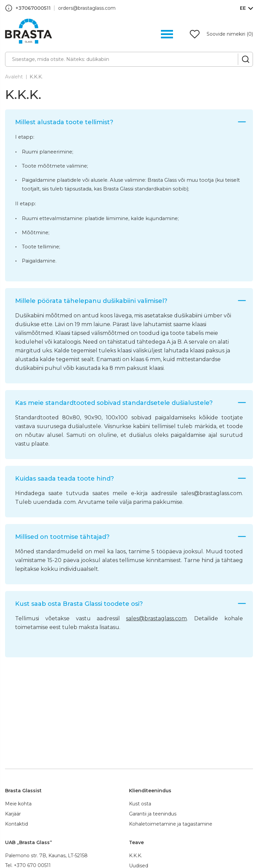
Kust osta (140, 804)
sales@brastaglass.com (156, 618)
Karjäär (13, 814)
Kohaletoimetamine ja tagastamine (171, 824)
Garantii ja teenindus (153, 814)
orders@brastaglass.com (87, 8)
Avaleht (14, 77)
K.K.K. (36, 77)
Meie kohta (18, 804)
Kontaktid (16, 824)
